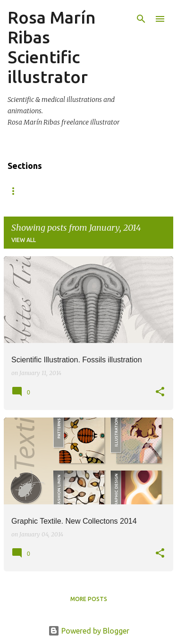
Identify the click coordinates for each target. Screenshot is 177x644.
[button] (160, 392)
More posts (89, 599)
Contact (103, 191)
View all (24, 240)
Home (17, 191)
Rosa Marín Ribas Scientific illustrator (52, 47)
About (57, 191)
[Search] (141, 19)
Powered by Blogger (89, 631)
